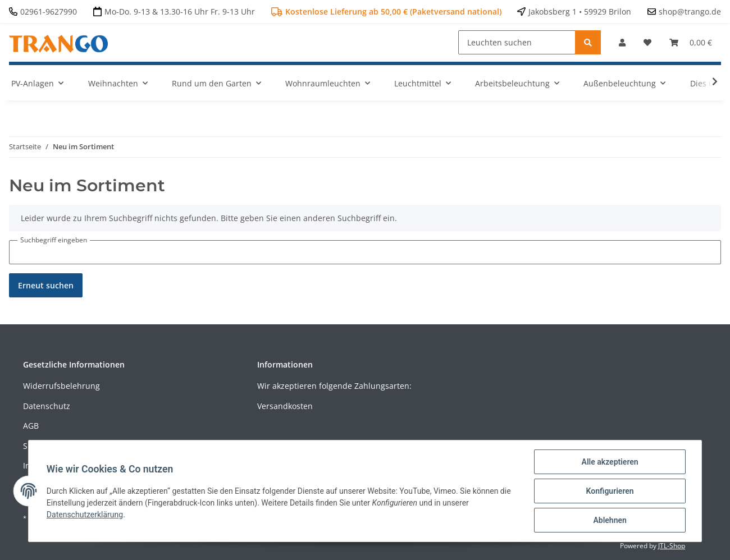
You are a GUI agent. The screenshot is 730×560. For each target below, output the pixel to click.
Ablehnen (610, 520)
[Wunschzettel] (647, 42)
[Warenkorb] (691, 42)
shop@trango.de (690, 12)
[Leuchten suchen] (517, 42)
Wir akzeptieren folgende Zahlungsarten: (334, 386)
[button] (622, 42)
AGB (31, 426)
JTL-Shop (672, 546)
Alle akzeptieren (610, 462)
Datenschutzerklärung (85, 515)
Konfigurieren (610, 491)
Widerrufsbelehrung (61, 386)
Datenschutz (47, 406)
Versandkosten (285, 406)
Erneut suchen (46, 285)
